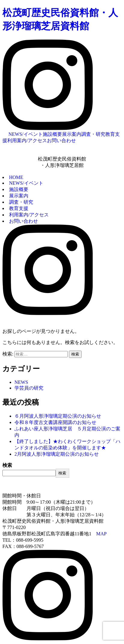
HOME (16, 177)
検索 (7, 465)
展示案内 (72, 134)
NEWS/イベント (26, 134)
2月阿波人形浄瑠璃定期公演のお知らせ (57, 454)
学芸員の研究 (29, 388)
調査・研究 (93, 134)
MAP (101, 534)
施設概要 (52, 134)
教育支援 (19, 208)
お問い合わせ (61, 140)
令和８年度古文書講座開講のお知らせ (55, 422)
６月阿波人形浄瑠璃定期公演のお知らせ (58, 416)
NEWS (21, 382)
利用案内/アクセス (27, 140)
